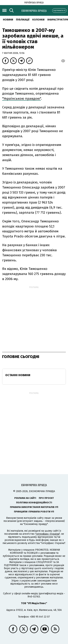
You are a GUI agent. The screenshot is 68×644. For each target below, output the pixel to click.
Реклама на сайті (25, 498)
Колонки (38, 20)
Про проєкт (46, 498)
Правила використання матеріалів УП (34, 507)
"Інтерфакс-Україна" (48, 534)
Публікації (23, 20)
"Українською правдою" (21, 99)
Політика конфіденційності (34, 503)
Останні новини (18, 375)
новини (8, 20)
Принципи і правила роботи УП (34, 512)
